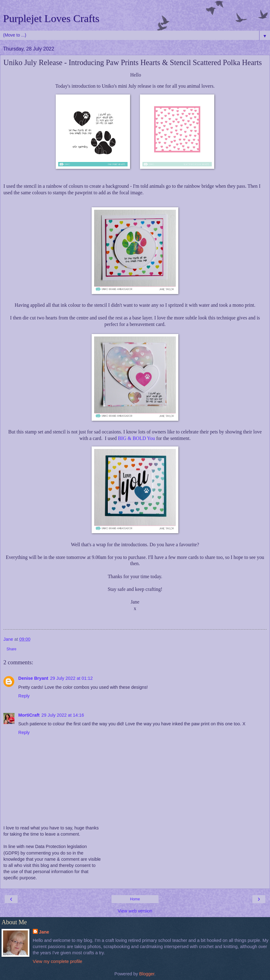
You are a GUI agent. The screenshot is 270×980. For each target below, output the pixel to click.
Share (11, 649)
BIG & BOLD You (137, 438)
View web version (135, 911)
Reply (24, 696)
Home (135, 899)
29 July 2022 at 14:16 (63, 715)
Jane (44, 932)
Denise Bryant (33, 678)
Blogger (147, 974)
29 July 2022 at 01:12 (72, 678)
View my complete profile (58, 961)
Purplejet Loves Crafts (51, 18)
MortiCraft (29, 715)
